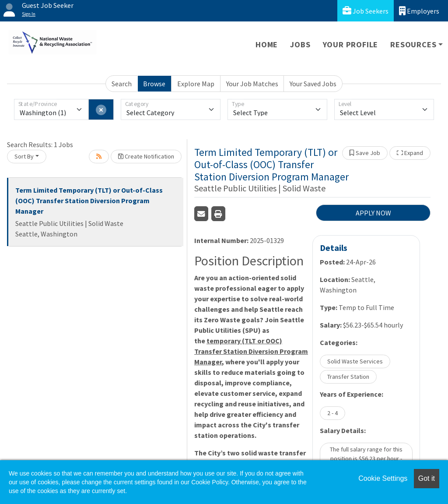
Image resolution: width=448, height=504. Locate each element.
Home (267, 44)
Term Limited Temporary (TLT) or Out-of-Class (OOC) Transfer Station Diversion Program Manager (89, 201)
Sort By (24, 156)
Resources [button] (413, 44)
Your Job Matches (252, 84)
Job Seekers (366, 11)
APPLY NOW (373, 213)
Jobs (300, 44)
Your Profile (351, 44)
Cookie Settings (383, 478)
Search (122, 84)
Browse (154, 84)
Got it (427, 478)
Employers (419, 11)
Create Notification (146, 156)
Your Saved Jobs (313, 84)
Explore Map (196, 84)
